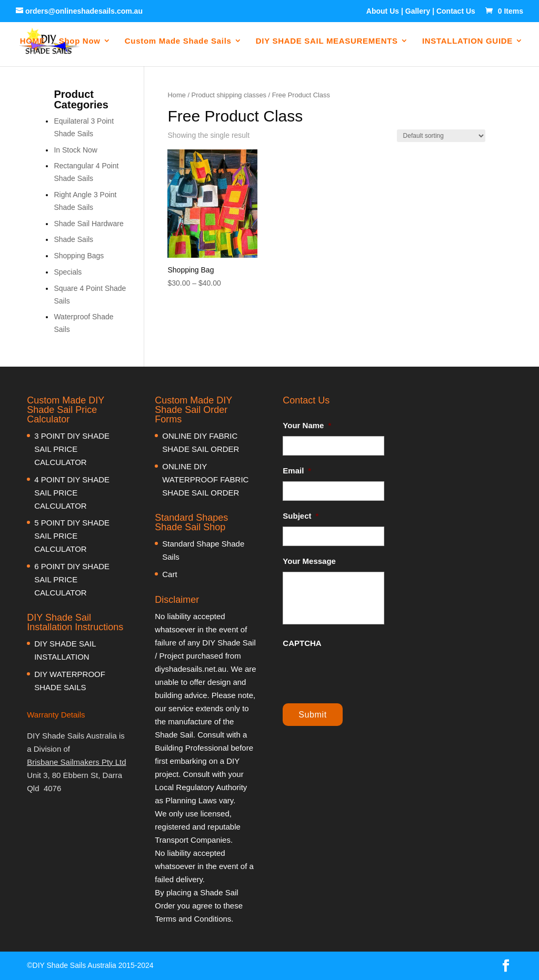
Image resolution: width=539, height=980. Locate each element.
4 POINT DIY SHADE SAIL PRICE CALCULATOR (72, 493)
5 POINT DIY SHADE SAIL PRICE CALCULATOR (72, 536)
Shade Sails (73, 239)
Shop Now (80, 41)
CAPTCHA (302, 643)
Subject (301, 516)
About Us (383, 11)
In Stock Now (75, 150)
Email (297, 471)
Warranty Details (56, 715)
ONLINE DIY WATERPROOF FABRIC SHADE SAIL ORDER (205, 479)
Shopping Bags (79, 256)
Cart (169, 574)
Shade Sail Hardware (88, 224)
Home (176, 95)
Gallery (418, 11)
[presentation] (363, 674)
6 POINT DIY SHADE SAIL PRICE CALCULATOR (72, 579)
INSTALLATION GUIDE (467, 41)
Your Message (309, 561)
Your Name (307, 425)
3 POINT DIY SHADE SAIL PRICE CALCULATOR (72, 449)
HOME (33, 41)
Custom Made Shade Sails (178, 41)
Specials (68, 272)
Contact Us (456, 11)
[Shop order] (441, 136)
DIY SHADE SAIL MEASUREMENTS (327, 41)
